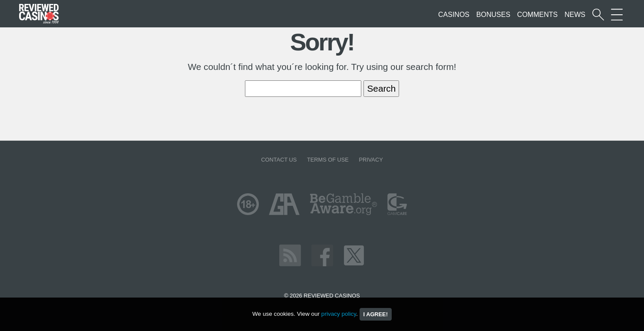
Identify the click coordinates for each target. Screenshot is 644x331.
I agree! (376, 314)
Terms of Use (328, 160)
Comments (537, 15)
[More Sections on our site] (617, 15)
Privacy (371, 160)
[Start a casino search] (598, 15)
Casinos (454, 15)
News (575, 15)
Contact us (279, 160)
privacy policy (339, 314)
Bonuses (493, 15)
